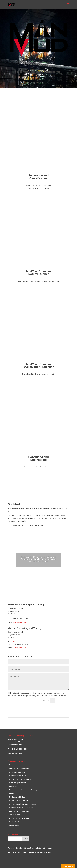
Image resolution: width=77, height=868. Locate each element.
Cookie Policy (14, 825)
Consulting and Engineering (19, 811)
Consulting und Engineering (19, 768)
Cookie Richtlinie (15, 822)
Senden (63, 701)
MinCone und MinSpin (17, 772)
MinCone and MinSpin (17, 797)
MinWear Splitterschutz (18, 783)
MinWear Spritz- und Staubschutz (21, 779)
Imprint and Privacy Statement (20, 818)
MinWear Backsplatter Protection (21, 808)
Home (11, 765)
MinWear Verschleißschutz (19, 776)
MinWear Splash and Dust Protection (22, 804)
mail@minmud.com (20, 623)
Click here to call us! (20, 642)
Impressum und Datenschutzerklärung (23, 790)
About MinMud (14, 815)
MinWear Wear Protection (18, 801)
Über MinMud (14, 786)
